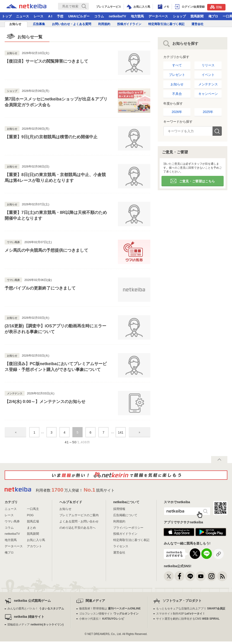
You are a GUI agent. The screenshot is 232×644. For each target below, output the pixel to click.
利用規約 (104, 24)
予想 (60, 16)
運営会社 (197, 24)
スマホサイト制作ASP (181, 614)
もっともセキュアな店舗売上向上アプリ (191, 609)
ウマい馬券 (12, 521)
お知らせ (15, 24)
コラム (99, 16)
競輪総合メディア (35, 625)
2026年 (177, 112)
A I (50, 16)
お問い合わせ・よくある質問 (72, 24)
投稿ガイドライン (129, 24)
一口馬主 (33, 509)
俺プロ (213, 16)
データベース (158, 16)
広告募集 (39, 24)
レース (39, 16)
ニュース (23, 16)
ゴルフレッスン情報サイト (109, 614)
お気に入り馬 (36, 540)
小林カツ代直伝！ (101, 619)
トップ (7, 16)
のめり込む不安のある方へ (77, 528)
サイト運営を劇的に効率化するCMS (188, 619)
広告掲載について (125, 515)
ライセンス (121, 546)
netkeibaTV (118, 16)
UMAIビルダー (79, 16)
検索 (217, 131)
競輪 (216, 7)
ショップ (179, 16)
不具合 (177, 94)
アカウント (34, 546)
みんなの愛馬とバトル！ (36, 609)
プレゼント (177, 75)
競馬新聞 (197, 16)
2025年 (208, 112)
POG (30, 515)
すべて (177, 65)
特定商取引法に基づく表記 (166, 24)
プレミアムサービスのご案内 (79, 515)
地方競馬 (137, 16)
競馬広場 (33, 521)
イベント (208, 75)
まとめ (31, 528)
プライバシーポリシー (128, 528)
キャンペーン (208, 94)
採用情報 (119, 509)
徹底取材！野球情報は (110, 609)
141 (121, 432)
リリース (208, 65)
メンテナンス (208, 84)
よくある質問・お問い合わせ (79, 521)
